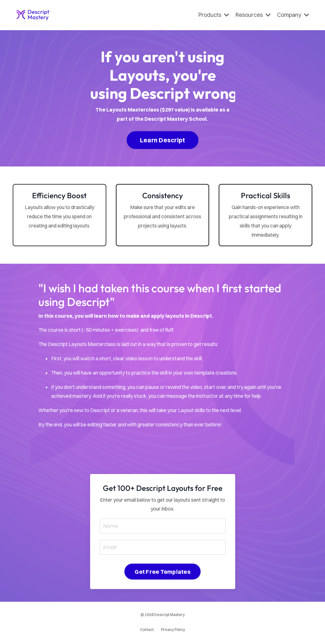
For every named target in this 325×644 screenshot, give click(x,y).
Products (214, 15)
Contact (147, 630)
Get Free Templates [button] (162, 572)
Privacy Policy (173, 630)
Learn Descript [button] (163, 140)
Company (293, 15)
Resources (253, 15)
